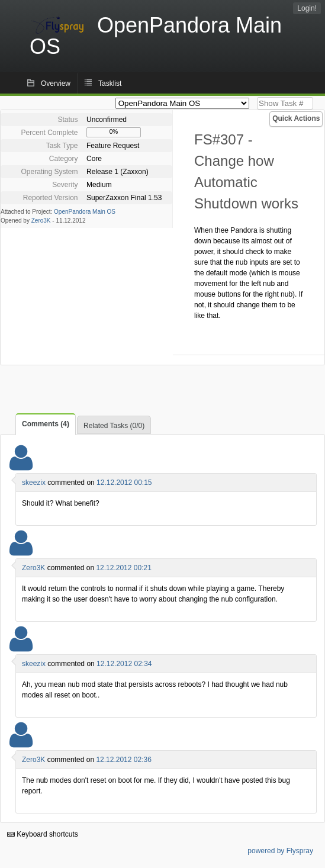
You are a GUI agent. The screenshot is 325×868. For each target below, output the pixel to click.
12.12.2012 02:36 (123, 760)
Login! (307, 8)
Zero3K (41, 221)
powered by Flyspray (280, 851)
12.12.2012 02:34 (124, 664)
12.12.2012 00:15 (124, 483)
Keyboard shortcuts (43, 834)
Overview (56, 83)
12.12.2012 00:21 (123, 568)
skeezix (34, 483)
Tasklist (110, 83)
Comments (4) (46, 424)
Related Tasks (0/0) (114, 426)
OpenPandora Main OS (85, 212)
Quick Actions (296, 118)
